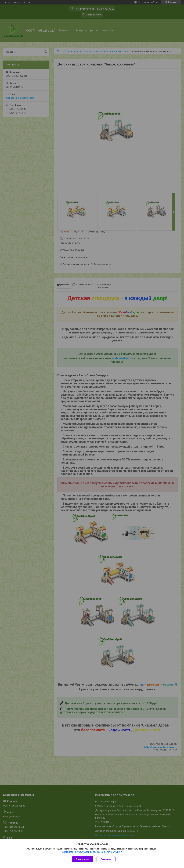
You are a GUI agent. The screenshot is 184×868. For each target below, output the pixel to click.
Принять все (83, 859)
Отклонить (106, 859)
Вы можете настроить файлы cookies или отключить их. (91, 852)
